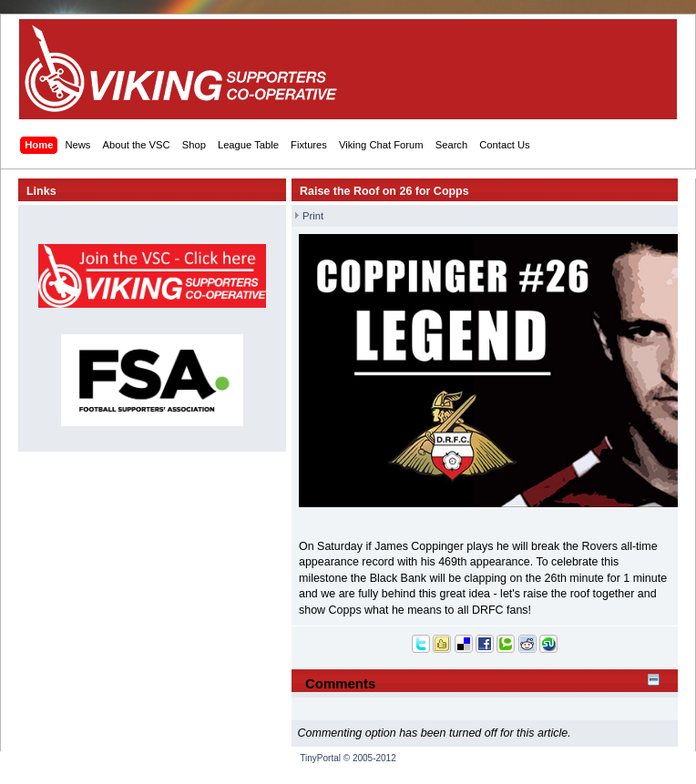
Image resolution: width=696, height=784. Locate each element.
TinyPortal (320, 758)
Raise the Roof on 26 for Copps (384, 191)
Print (313, 216)
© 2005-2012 (370, 758)
